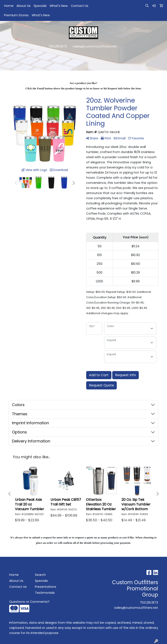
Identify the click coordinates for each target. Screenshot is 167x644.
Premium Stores (16, 15)
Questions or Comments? (29, 602)
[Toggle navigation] (7, 54)
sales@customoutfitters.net (95, 46)
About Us (24, 6)
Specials (40, 6)
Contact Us (80, 6)
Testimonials (45, 593)
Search (40, 575)
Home (9, 6)
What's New (59, 6)
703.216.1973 (58, 46)
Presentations (45, 587)
